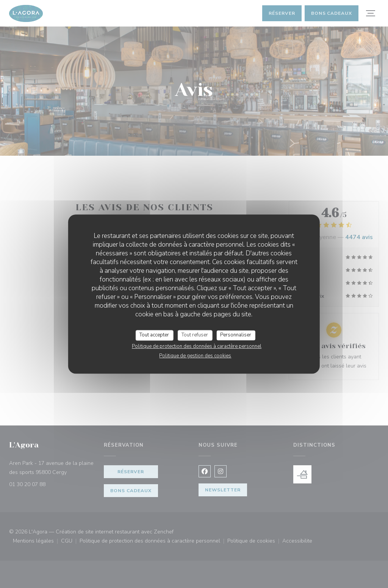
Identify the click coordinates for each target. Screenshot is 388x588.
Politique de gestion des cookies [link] (195, 356)
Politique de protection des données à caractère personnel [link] (197, 346)
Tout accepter (154, 335)
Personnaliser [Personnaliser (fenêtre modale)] (236, 335)
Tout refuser (195, 335)
